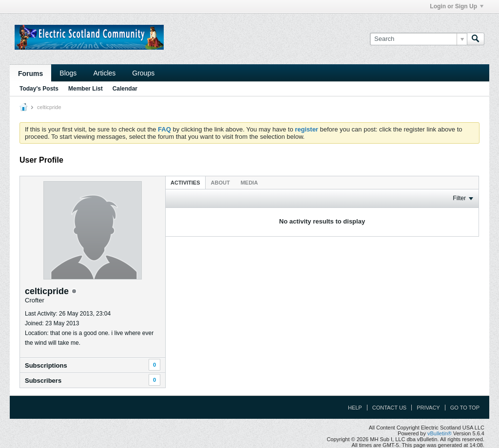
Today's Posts (39, 89)
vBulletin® (440, 433)
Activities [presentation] (185, 183)
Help (355, 408)
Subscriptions (46, 365)
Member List (86, 89)
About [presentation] (221, 183)
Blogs (68, 73)
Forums (30, 74)
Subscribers (43, 381)
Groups (143, 73)
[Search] (418, 39)
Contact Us (390, 408)
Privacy (428, 408)
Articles (104, 73)
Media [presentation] (249, 183)
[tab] (185, 182)
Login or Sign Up (457, 6)
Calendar (125, 89)
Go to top (465, 408)
